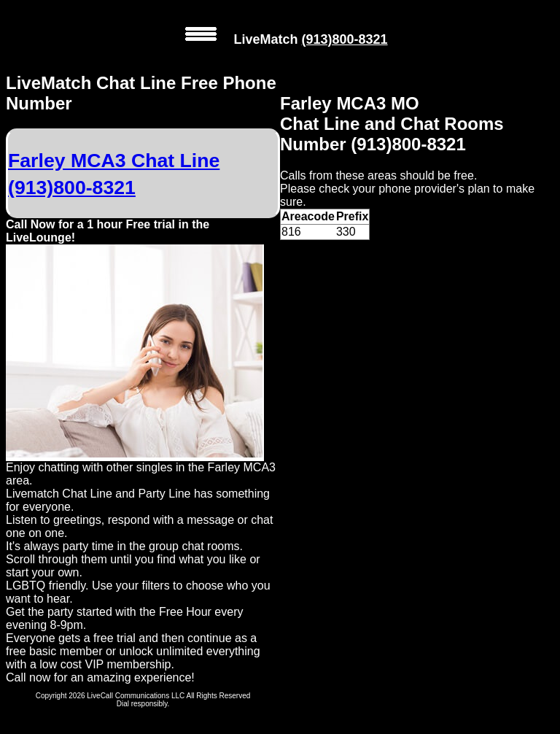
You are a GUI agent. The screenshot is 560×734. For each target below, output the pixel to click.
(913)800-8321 (344, 39)
